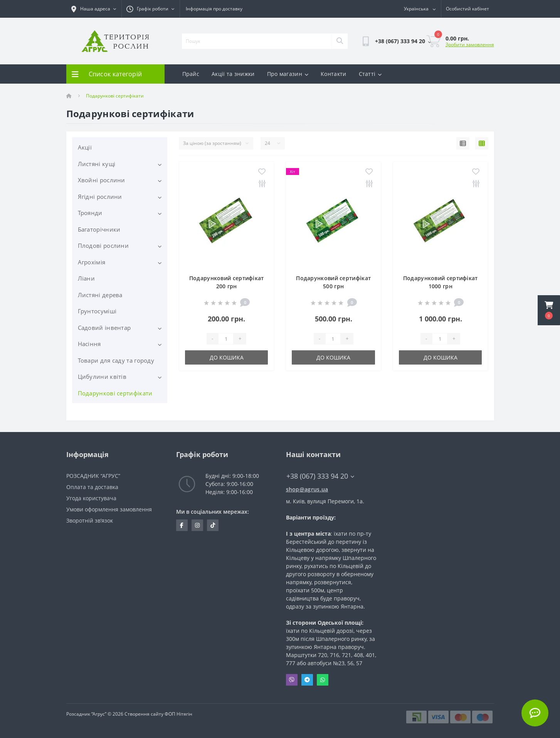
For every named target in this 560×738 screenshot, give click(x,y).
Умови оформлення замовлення (109, 509)
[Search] (340, 41)
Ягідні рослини (100, 197)
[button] (549, 310)
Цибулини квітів (102, 377)
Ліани (87, 278)
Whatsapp (323, 680)
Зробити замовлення (470, 45)
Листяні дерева (100, 295)
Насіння (89, 344)
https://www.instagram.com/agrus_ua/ (197, 525)
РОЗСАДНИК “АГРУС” (93, 476)
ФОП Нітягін (178, 714)
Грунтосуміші (97, 311)
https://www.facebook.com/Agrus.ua (182, 525)
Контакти (333, 74)
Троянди (90, 213)
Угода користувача (91, 498)
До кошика (227, 357)
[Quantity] (226, 339)
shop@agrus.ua (307, 489)
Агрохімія (92, 262)
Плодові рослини (103, 245)
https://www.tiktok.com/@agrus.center (213, 525)
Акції (85, 147)
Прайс (191, 74)
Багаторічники (99, 229)
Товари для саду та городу (116, 360)
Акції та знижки (233, 74)
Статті (370, 74)
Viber (292, 680)
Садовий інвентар (104, 328)
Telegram (307, 680)
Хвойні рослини (102, 180)
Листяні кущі (97, 164)
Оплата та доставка (92, 487)
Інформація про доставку (214, 9)
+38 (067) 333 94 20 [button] (320, 476)
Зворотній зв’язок (90, 520)
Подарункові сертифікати (115, 393)
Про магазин (288, 74)
